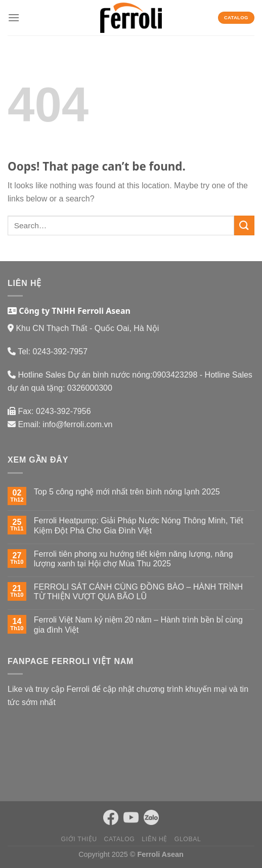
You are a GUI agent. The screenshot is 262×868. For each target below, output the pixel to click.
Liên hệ (155, 839)
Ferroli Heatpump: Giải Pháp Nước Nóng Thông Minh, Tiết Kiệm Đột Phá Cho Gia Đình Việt (139, 525)
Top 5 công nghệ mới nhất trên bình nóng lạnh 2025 (127, 492)
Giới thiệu (79, 839)
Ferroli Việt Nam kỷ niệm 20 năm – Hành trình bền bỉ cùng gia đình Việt (138, 625)
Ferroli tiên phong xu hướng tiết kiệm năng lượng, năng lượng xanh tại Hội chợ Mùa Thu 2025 (134, 559)
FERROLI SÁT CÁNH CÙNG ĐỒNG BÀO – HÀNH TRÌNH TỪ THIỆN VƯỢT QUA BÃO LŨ (138, 592)
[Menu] (14, 17)
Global (188, 839)
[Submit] (244, 225)
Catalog (120, 839)
